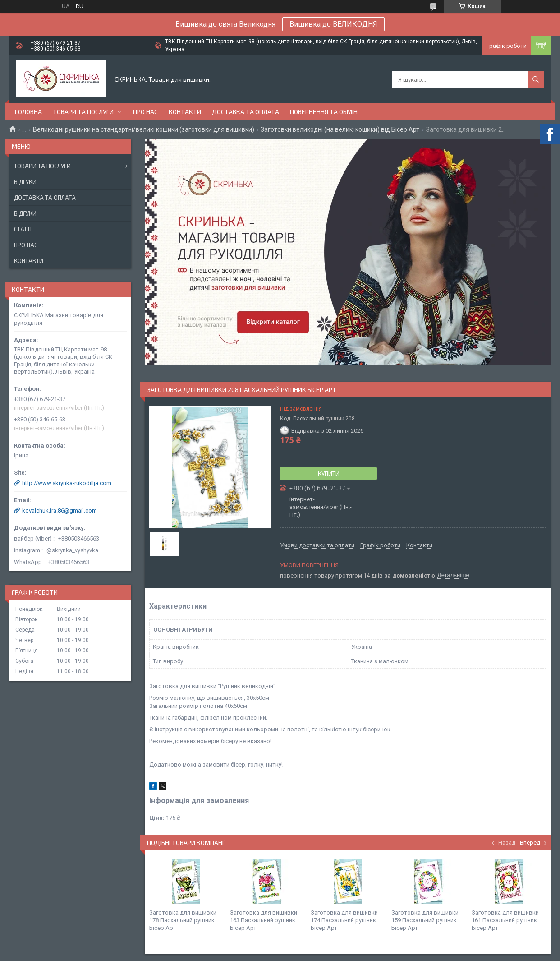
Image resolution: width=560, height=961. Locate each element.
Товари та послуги (83, 112)
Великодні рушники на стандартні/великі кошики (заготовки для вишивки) (144, 129)
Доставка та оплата (246, 112)
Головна (28, 112)
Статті (23, 229)
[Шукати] (536, 79)
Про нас (145, 112)
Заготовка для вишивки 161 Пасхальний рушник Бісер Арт (505, 920)
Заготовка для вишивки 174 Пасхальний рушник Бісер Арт (344, 920)
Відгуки (25, 182)
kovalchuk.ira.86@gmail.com (60, 511)
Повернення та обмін (324, 112)
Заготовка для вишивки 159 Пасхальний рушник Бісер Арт (425, 920)
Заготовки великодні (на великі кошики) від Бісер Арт (340, 129)
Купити (329, 474)
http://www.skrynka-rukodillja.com (67, 483)
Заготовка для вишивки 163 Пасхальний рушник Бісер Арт (264, 920)
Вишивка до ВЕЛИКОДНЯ (333, 24)
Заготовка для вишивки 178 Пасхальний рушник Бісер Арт (183, 920)
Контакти (185, 112)
